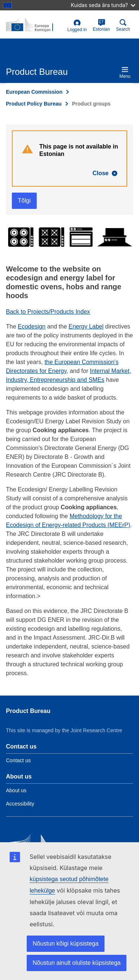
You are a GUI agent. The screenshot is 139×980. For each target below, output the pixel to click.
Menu (125, 72)
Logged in (77, 26)
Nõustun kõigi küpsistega (66, 944)
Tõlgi (24, 201)
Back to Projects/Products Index (48, 312)
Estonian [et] (101, 25)
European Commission (34, 92)
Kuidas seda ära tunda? (103, 5)
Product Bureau (28, 711)
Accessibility (20, 804)
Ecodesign (32, 326)
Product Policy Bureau (34, 104)
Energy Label (86, 326)
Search (123, 25)
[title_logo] (35, 25)
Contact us (18, 760)
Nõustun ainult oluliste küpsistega (77, 963)
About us (16, 790)
